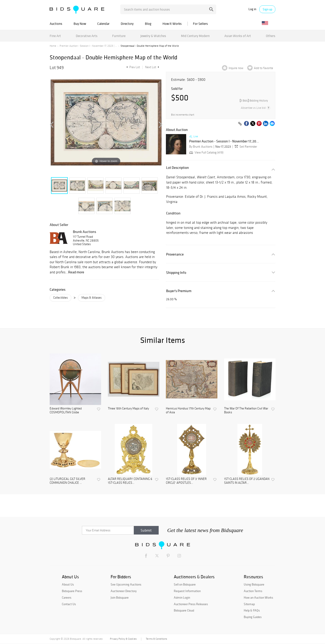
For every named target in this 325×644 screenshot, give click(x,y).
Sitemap (249, 604)
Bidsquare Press (72, 591)
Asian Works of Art (238, 36)
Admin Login (182, 598)
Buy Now (80, 24)
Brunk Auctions (85, 232)
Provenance (175, 254)
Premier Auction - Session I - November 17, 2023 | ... (88, 46)
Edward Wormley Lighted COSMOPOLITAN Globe (66, 410)
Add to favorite (263, 68)
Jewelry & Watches (153, 36)
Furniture (119, 36)
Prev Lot (133, 67)
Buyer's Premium (179, 291)
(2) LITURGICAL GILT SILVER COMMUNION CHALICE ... (67, 481)
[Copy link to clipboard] (240, 124)
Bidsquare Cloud (184, 610)
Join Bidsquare (120, 598)
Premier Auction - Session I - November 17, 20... (224, 141)
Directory (127, 24)
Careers (67, 598)
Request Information (187, 591)
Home (53, 46)
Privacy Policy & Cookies (123, 639)
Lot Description (178, 168)
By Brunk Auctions (201, 147)
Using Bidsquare (254, 584)
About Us (68, 584)
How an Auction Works (258, 598)
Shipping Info (176, 273)
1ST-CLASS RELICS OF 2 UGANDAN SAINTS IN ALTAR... (247, 481)
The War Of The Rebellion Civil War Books (246, 410)
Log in (252, 9)
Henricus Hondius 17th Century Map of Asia (188, 410)
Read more (76, 272)
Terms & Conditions (156, 639)
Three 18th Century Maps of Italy (128, 409)
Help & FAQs (252, 610)
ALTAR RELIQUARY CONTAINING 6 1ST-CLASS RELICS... (130, 481)
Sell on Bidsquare (185, 584)
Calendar (103, 24)
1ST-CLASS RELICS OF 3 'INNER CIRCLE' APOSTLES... (186, 481)
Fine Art (55, 36)
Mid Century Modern (195, 36)
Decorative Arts (87, 36)
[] (254, 101)
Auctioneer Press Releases (191, 604)
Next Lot (152, 67)
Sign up (267, 9)
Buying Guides (253, 617)
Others (271, 36)
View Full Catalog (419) (206, 152)
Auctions (56, 24)
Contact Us (69, 604)
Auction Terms (253, 591)
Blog (148, 24)
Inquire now (236, 68)
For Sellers (200, 24)
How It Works (172, 24)
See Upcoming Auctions (126, 584)
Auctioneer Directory (124, 591)
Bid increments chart (183, 115)
